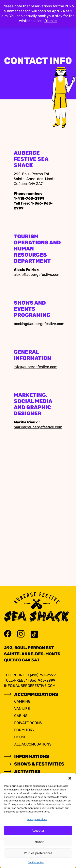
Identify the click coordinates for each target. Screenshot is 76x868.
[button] (70, 778)
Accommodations (36, 694)
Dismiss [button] (51, 21)
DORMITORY (24, 730)
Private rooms (28, 723)
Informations (32, 756)
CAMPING (22, 701)
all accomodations (33, 744)
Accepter (38, 831)
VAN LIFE (22, 709)
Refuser (38, 842)
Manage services (37, 819)
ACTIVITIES (27, 772)
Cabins (21, 716)
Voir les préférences (38, 853)
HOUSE (20, 737)
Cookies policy (36, 862)
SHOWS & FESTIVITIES (39, 764)
